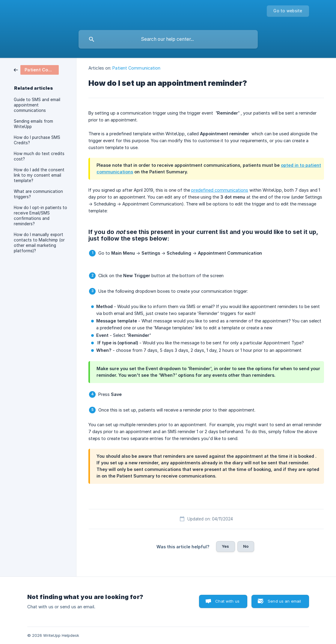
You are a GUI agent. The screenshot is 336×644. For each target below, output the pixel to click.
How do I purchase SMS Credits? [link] (37, 140)
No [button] (246, 546)
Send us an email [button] (284, 601)
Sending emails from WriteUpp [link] (33, 124)
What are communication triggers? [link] (38, 194)
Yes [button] (225, 546)
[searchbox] (168, 39)
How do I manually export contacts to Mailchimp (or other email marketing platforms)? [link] (39, 243)
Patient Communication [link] (136, 68)
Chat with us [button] (227, 601)
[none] (288, 11)
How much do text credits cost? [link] (39, 156)
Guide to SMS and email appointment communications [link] (37, 105)
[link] (36, 69)
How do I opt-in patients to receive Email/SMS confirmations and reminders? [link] (40, 216)
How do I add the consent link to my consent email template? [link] (39, 175)
